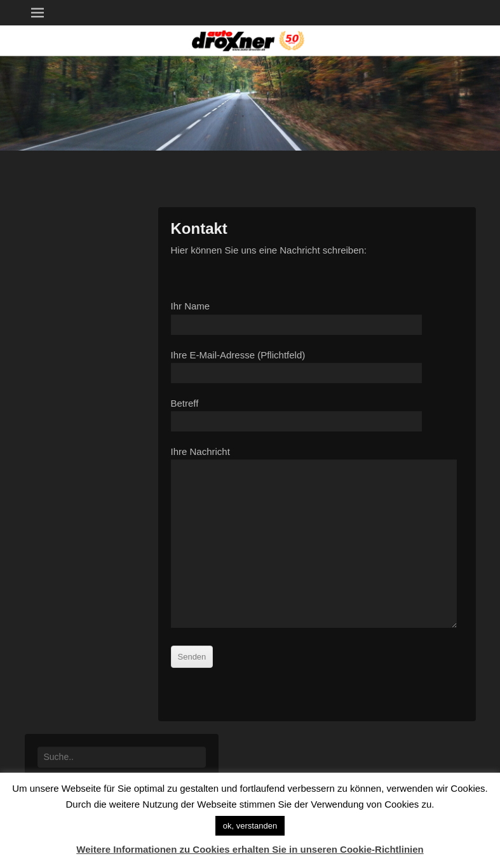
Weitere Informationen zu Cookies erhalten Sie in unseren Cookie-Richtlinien (250, 849)
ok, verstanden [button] (250, 826)
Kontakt (199, 228)
